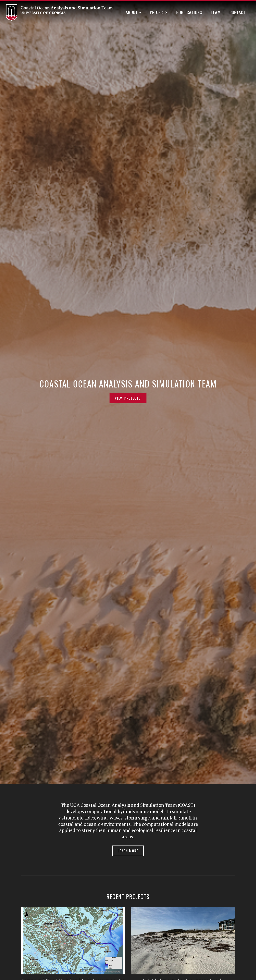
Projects (159, 12)
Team (216, 12)
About (132, 12)
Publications (189, 12)
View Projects (128, 398)
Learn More (128, 851)
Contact (238, 12)
